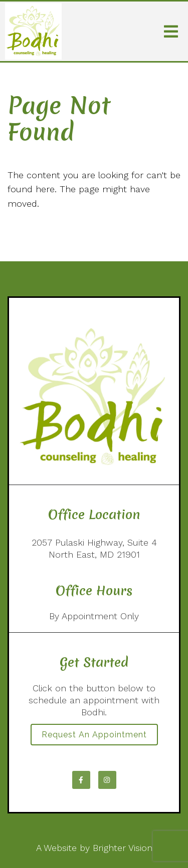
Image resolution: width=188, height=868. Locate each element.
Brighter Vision (123, 848)
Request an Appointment (94, 735)
